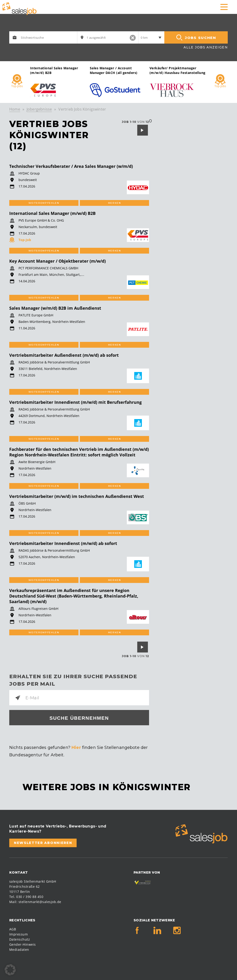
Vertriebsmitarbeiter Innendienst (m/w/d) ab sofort (63, 543)
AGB (13, 929)
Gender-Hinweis (23, 944)
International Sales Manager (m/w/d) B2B (52, 213)
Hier (76, 748)
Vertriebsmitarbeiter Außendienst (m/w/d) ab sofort (64, 355)
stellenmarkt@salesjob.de (40, 902)
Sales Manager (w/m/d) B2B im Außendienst (55, 308)
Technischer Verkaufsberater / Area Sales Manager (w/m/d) (71, 166)
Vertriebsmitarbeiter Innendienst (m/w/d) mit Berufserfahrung (75, 402)
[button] (10, 970)
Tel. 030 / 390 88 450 (26, 897)
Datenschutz (20, 939)
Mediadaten (19, 950)
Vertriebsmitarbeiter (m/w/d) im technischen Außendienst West (77, 496)
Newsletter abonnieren (43, 843)
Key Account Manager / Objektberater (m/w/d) (58, 261)
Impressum (19, 934)
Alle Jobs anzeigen (206, 47)
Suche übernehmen (79, 718)
